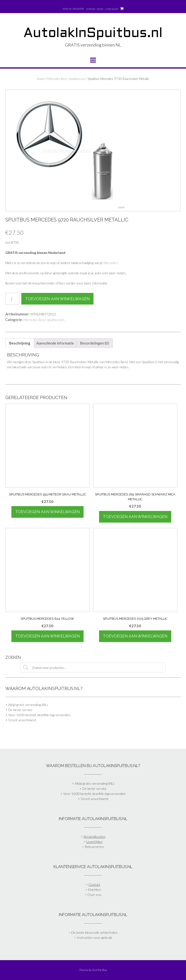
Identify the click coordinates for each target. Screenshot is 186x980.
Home (41, 79)
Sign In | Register (73, 9)
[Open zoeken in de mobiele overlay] (93, 667)
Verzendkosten (94, 836)
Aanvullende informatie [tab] (55, 343)
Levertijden (94, 842)
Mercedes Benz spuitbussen (66, 79)
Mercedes (111, 263)
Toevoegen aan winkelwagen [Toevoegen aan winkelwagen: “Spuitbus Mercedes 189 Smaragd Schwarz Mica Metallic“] (135, 517)
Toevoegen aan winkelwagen (57, 299)
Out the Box (100, 970)
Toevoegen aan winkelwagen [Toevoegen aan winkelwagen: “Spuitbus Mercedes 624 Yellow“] (47, 636)
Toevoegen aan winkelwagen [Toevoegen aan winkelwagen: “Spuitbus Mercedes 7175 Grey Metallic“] (135, 636)
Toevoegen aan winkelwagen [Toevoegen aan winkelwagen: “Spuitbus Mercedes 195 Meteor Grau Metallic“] (47, 512)
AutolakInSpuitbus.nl (93, 34)
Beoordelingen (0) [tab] (94, 343)
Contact (94, 884)
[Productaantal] (12, 299)
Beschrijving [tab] (20, 343)
